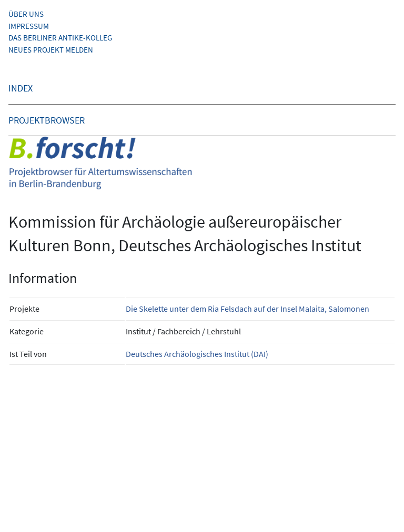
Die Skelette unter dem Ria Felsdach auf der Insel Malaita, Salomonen (248, 309)
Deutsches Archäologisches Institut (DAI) (197, 354)
